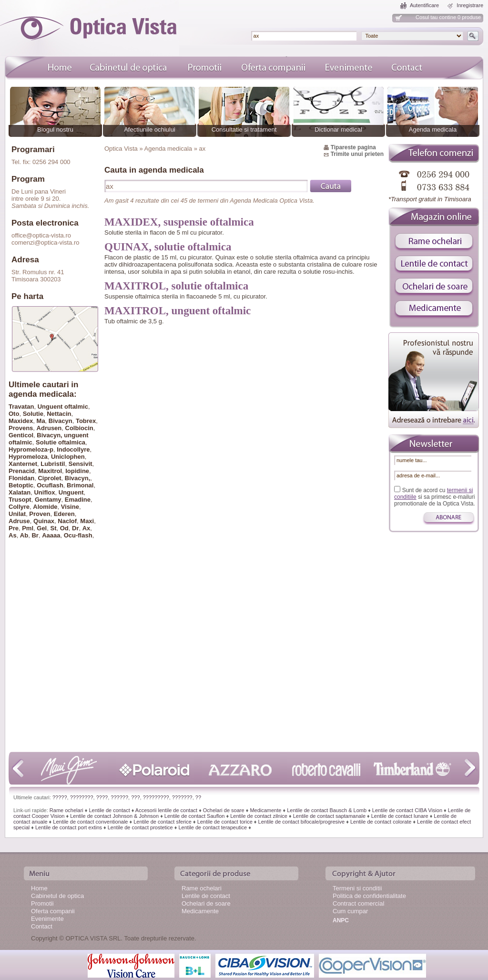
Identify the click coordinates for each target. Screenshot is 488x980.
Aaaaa (51, 535)
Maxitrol (50, 471)
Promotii (42, 903)
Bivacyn (61, 421)
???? (102, 797)
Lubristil (53, 464)
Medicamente (265, 810)
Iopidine (77, 471)
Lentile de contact (109, 810)
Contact (42, 926)
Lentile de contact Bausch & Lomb (327, 810)
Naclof (67, 521)
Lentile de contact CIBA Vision (407, 810)
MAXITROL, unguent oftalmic (178, 311)
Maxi (87, 521)
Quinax (44, 521)
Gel (42, 528)
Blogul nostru (55, 129)
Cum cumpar (350, 911)
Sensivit (81, 464)
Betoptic (21, 485)
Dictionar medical (338, 129)
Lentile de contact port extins (69, 827)
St (53, 528)
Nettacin (59, 414)
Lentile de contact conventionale (90, 822)
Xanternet (23, 464)
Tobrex (86, 421)
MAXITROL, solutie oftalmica (176, 286)
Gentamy (48, 500)
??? (135, 797)
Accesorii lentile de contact (166, 810)
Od (64, 528)
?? (198, 797)
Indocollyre (73, 449)
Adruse (19, 521)
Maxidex (21, 421)
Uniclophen (68, 457)
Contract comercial (358, 903)
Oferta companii (53, 911)
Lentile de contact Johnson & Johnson (114, 816)
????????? (156, 797)
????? (60, 797)
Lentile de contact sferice (163, 822)
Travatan (21, 407)
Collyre (19, 507)
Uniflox (44, 492)
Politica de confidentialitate (369, 896)
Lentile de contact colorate (381, 822)
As (13, 535)
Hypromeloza (28, 457)
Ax (86, 528)
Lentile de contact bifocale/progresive (302, 822)
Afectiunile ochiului (150, 129)
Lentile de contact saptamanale (329, 816)
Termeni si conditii (357, 888)
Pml (28, 528)
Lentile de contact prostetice (140, 827)
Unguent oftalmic (63, 407)
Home (39, 888)
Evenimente (47, 919)
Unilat (17, 514)
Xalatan (20, 492)
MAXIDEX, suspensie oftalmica (179, 222)
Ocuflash (50, 485)
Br (35, 535)
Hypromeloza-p (31, 449)
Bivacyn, (77, 478)
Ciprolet (49, 478)
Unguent (71, 492)
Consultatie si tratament (244, 129)
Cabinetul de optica (57, 896)
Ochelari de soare (224, 810)
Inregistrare (470, 5)
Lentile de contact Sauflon (195, 816)
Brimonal (80, 485)
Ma (41, 421)
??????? (182, 797)
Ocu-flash (78, 535)
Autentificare (424, 5)
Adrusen (49, 428)
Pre (14, 528)
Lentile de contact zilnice (259, 816)
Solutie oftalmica (61, 442)
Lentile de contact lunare (400, 816)
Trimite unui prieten (357, 154)
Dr (75, 528)
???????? (82, 797)
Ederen (64, 514)
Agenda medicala (433, 129)
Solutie (33, 414)
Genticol (21, 435)
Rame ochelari (66, 810)
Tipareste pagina (353, 147)
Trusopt (20, 500)
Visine (70, 507)
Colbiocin (79, 428)
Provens (21, 428)
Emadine (78, 500)
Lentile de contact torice (225, 822)
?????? (119, 797)
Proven (40, 514)
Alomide (45, 507)
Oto (14, 414)
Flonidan (21, 478)
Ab (24, 535)
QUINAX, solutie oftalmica (168, 247)
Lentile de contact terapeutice (213, 827)
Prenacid (22, 471)
